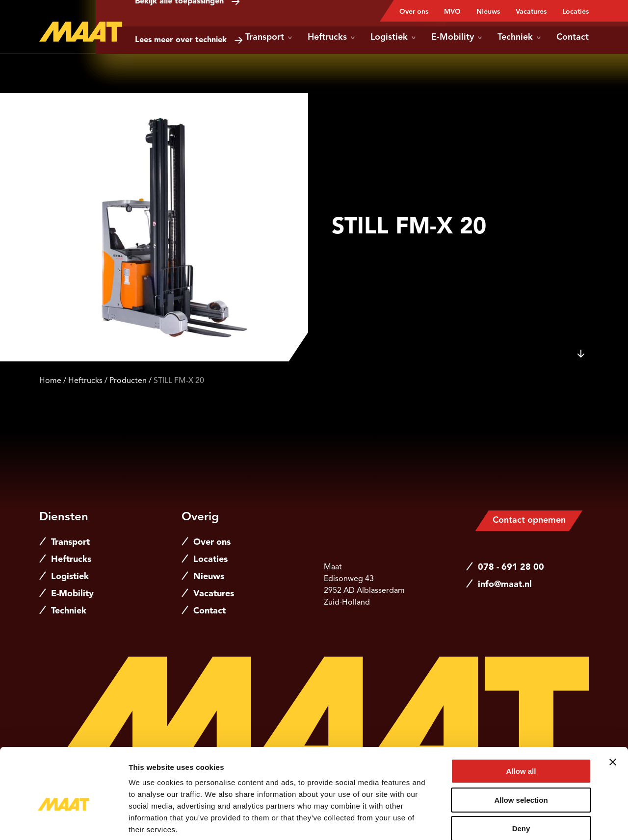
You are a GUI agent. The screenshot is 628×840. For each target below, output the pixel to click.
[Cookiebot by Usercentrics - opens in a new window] (64, 821)
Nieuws (488, 12)
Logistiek (393, 37)
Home (50, 381)
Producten (128, 381)
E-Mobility (457, 37)
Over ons (414, 12)
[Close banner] (613, 711)
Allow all (521, 720)
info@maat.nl (505, 585)
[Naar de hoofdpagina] (81, 32)
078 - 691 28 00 (511, 567)
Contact (573, 37)
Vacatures (531, 12)
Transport (269, 37)
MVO (452, 12)
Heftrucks (331, 37)
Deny (521, 777)
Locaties (576, 12)
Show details (515, 821)
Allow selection (521, 749)
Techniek (519, 37)
